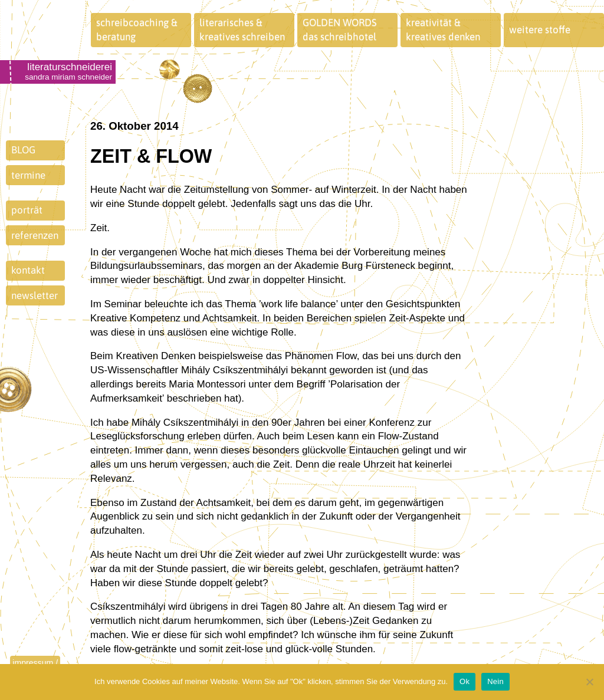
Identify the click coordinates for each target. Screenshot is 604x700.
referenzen (35, 235)
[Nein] (589, 682)
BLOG (23, 150)
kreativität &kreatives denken (443, 29)
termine (28, 175)
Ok (465, 681)
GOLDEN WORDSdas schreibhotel (340, 29)
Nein (495, 681)
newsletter (35, 295)
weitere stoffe (540, 29)
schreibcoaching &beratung (137, 29)
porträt (27, 210)
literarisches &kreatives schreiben (242, 29)
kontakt (28, 270)
